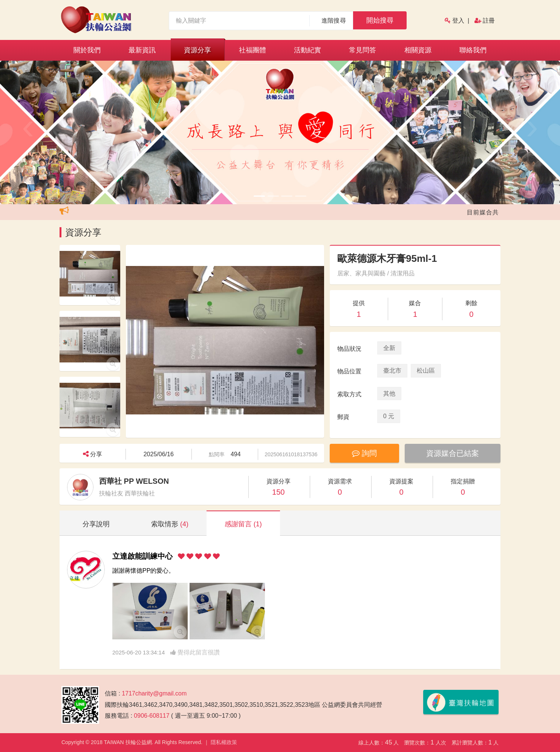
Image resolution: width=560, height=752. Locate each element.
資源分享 (197, 50)
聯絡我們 (473, 50)
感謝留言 (243, 524)
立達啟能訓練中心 (142, 556)
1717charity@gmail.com (154, 693)
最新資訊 (142, 50)
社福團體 (252, 50)
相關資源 (418, 50)
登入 (458, 21)
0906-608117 (151, 716)
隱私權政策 (224, 742)
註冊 (489, 21)
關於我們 (87, 50)
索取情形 (170, 524)
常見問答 (363, 50)
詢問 (364, 453)
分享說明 (96, 524)
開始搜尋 (380, 20)
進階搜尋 (334, 21)
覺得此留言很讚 (195, 652)
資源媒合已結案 (453, 453)
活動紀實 (308, 50)
